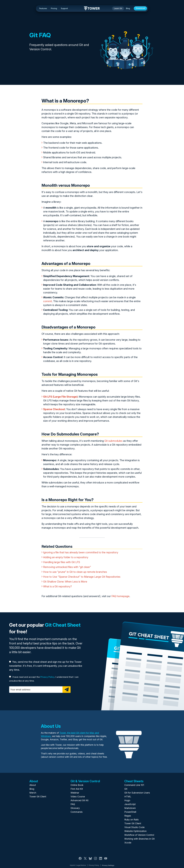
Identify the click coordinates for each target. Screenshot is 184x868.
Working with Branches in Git (139, 839)
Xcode (128, 843)
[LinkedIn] (101, 860)
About (33, 785)
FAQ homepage (120, 596)
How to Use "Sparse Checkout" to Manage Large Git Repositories (82, 577)
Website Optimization (135, 831)
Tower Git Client (38, 797)
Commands (77, 812)
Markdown (130, 808)
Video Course (78, 797)
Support (64, 8)
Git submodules (113, 441)
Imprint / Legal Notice (78, 865)
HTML (128, 797)
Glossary (75, 808)
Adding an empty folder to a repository (66, 557)
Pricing (54, 8)
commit (48, 301)
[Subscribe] (67, 690)
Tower (92, 9)
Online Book (77, 785)
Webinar (75, 793)
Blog (128, 8)
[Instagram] (95, 860)
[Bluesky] (90, 860)
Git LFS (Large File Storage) (60, 397)
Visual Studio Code (134, 827)
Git (126, 789)
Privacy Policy (47, 677)
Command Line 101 (134, 785)
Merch (33, 793)
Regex (128, 816)
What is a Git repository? (57, 586)
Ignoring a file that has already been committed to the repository (81, 552)
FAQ (73, 804)
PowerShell (130, 812)
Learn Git (118, 8)
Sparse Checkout (54, 409)
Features (43, 8)
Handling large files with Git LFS (62, 562)
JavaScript (130, 804)
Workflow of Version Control (139, 835)
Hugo (127, 800)
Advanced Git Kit (79, 800)
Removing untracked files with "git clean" (67, 567)
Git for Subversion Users (137, 793)
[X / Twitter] (85, 860)
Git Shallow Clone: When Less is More (65, 582)
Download (140, 8)
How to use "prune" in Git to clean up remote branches (75, 572)
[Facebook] (80, 860)
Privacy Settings (108, 865)
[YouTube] (106, 860)
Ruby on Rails (131, 820)
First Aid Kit (77, 789)
